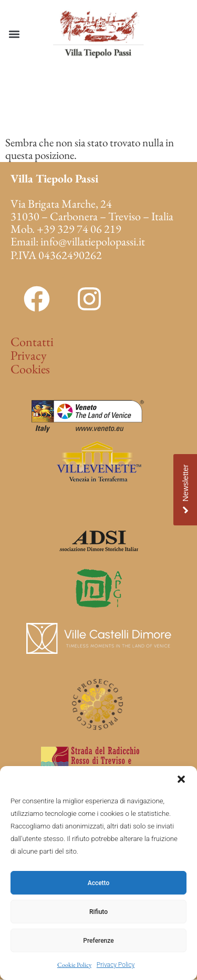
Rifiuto (98, 912)
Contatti (32, 342)
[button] (181, 779)
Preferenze (98, 941)
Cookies (30, 369)
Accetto (99, 883)
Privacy (29, 355)
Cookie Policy (74, 965)
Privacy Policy (116, 965)
